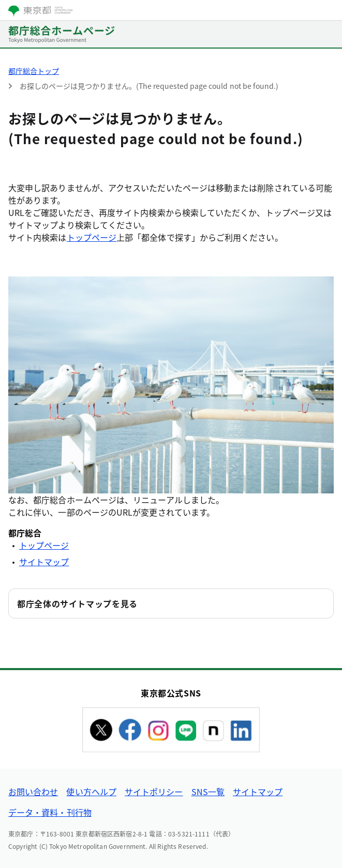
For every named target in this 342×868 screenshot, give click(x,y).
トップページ (92, 237)
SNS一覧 (208, 792)
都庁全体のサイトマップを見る (77, 603)
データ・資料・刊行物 (50, 812)
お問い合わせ (33, 792)
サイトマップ (44, 562)
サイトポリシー (154, 792)
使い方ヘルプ (91, 792)
